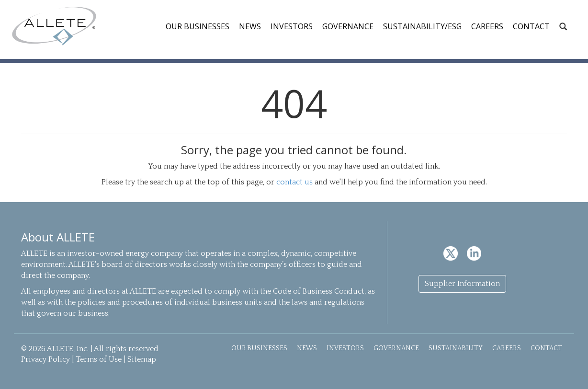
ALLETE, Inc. (54, 26)
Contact (531, 26)
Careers (487, 26)
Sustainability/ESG (422, 26)
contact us (294, 182)
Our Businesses (198, 26)
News (250, 26)
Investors (292, 26)
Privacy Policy (45, 359)
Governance (348, 26)
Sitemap (142, 359)
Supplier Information (462, 284)
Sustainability (456, 348)
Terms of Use (99, 359)
